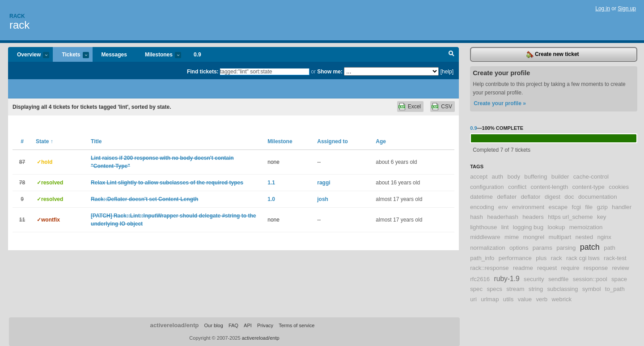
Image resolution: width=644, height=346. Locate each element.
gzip (602, 207)
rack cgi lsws (583, 258)
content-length (549, 187)
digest (553, 197)
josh (323, 199)
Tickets (71, 55)
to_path (615, 289)
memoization (586, 227)
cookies (619, 187)
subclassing (562, 289)
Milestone (280, 141)
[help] (447, 72)
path (610, 248)
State (44, 141)
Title (96, 141)
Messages (114, 55)
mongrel (534, 237)
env (503, 207)
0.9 (197, 55)
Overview (29, 55)
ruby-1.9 (507, 279)
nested (584, 237)
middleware (485, 237)
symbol (592, 289)
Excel (414, 107)
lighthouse (483, 227)
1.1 (271, 183)
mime (512, 237)
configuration (487, 187)
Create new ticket (553, 55)
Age (381, 141)
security (534, 279)
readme (523, 268)
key (602, 217)
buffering (536, 177)
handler (622, 207)
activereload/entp (175, 325)
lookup (556, 227)
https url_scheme (570, 217)
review (620, 268)
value (525, 299)
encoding (482, 207)
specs (494, 289)
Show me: (330, 72)
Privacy (265, 325)
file (589, 207)
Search (451, 55)
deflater (507, 197)
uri (473, 299)
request (547, 268)
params (542, 248)
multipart (560, 237)
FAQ (233, 325)
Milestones (159, 55)
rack (19, 25)
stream (515, 289)
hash (477, 217)
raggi (324, 183)
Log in (603, 9)
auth (497, 177)
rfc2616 (480, 279)
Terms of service (297, 325)
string (536, 289)
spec (476, 289)
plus (541, 258)
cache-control (591, 177)
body (514, 177)
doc (569, 197)
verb (542, 299)
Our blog (213, 325)
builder (560, 177)
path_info (482, 258)
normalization (487, 248)
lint (505, 227)
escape (558, 207)
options (519, 248)
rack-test (615, 258)
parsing (566, 248)
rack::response (489, 268)
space (619, 279)
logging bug (528, 227)
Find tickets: (203, 72)
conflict (517, 187)
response (596, 268)
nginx (604, 237)
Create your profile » (500, 103)
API (248, 325)
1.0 (271, 199)
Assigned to (333, 141)
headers (533, 217)
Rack (17, 16)
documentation (598, 197)
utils (508, 299)
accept (479, 177)
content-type (588, 187)
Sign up (627, 9)
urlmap (490, 299)
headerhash (503, 217)
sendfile (558, 279)
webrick (562, 299)
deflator (530, 197)
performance (515, 258)
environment (528, 207)
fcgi (576, 207)
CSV (447, 107)
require (570, 268)
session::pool (590, 279)
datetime (481, 197)
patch (590, 247)
